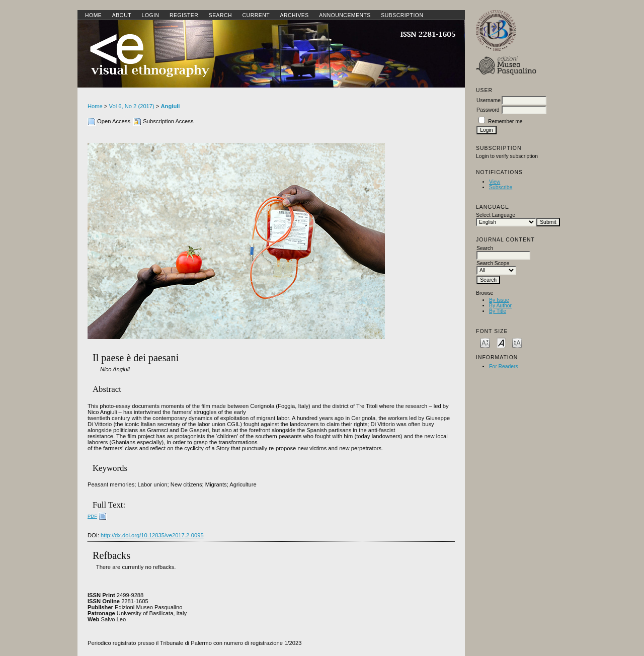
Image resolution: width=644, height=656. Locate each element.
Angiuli (171, 106)
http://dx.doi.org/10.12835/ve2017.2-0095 (152, 535)
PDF (92, 516)
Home (93, 15)
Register (184, 15)
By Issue (499, 300)
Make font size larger (517, 342)
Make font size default (501, 342)
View (495, 182)
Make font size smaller (485, 342)
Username (489, 100)
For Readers (504, 366)
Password (488, 110)
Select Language (496, 215)
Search (220, 15)
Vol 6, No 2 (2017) (132, 106)
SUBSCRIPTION (402, 15)
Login (151, 15)
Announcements (345, 15)
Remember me (505, 121)
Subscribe (501, 187)
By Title (498, 311)
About (122, 15)
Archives (294, 15)
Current (256, 15)
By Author (500, 306)
